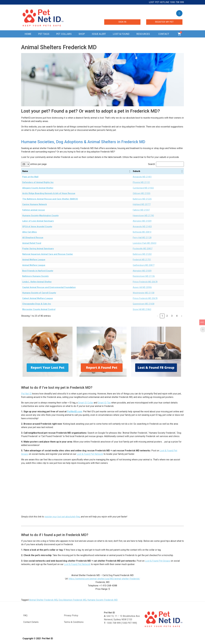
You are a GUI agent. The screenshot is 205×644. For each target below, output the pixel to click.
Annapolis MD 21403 (142, 227)
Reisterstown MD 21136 (144, 276)
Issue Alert (99, 34)
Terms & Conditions (74, 622)
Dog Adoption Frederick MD (72, 600)
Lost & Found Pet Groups (158, 561)
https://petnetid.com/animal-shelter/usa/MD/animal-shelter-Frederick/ (104, 579)
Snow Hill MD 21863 (142, 309)
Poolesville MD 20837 (143, 249)
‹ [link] (157, 316)
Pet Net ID (26, 394)
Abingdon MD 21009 (142, 221)
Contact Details (31, 622)
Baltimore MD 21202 (142, 254)
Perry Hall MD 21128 (142, 238)
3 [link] (172, 316)
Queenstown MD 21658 (144, 304)
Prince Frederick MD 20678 (145, 282)
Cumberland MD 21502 (143, 188)
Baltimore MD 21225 (142, 199)
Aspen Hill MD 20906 (142, 287)
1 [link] (162, 316)
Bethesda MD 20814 (142, 232)
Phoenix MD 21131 (141, 182)
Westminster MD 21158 (144, 293)
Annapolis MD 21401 (142, 177)
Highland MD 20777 (142, 204)
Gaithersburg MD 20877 (144, 265)
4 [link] (177, 316)
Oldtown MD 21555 (142, 193)
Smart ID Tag (104, 403)
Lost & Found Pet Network (90, 454)
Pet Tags (44, 34)
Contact (164, 34)
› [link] (182, 316)
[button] (130, 171)
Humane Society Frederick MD (102, 600)
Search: (152, 164)
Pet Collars (64, 34)
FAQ (25, 615)
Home (28, 34)
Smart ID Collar (86, 403)
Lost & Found (121, 34)
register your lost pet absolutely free (62, 517)
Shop (82, 34)
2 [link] (167, 316)
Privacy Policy (71, 615)
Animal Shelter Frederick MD (43, 600)
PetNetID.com (75, 412)
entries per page (38, 164)
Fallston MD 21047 (141, 210)
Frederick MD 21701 (142, 260)
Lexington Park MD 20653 (145, 243)
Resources (144, 34)
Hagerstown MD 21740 (143, 216)
